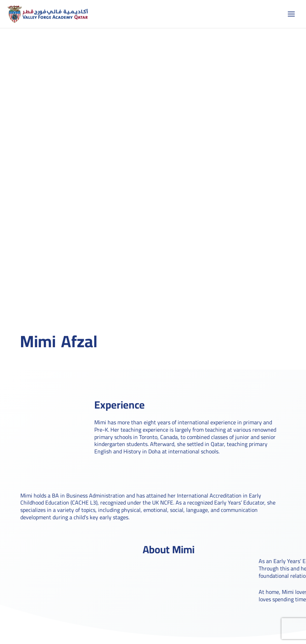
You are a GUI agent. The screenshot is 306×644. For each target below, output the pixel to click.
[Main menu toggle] (291, 14)
